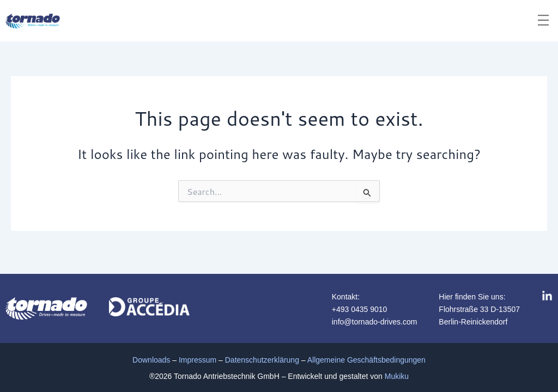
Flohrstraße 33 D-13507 (479, 309)
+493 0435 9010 (360, 309)
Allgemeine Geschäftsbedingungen (366, 360)
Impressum (198, 360)
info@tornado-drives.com (375, 322)
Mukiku (397, 376)
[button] (543, 21)
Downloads (151, 360)
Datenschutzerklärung (262, 360)
